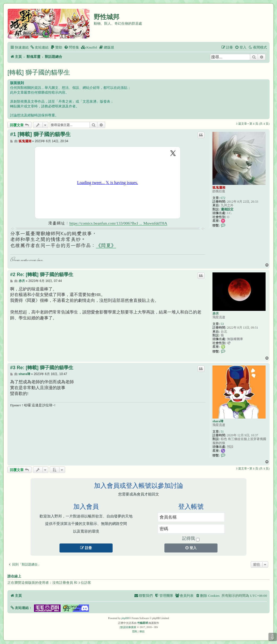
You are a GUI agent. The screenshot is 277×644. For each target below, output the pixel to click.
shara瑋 (218, 421)
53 (222, 324)
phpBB (125, 618)
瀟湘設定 (227, 209)
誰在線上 (14, 576)
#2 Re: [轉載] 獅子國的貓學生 (42, 275)
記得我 (191, 539)
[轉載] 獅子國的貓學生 (39, 72)
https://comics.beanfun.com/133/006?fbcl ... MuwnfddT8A (118, 223)
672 (223, 198)
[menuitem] (39, 47)
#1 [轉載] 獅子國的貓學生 (40, 134)
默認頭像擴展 (128, 627)
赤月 (216, 314)
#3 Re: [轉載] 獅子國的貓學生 (42, 368)
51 (222, 432)
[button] (21, 608)
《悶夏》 (106, 245)
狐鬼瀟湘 (219, 188)
